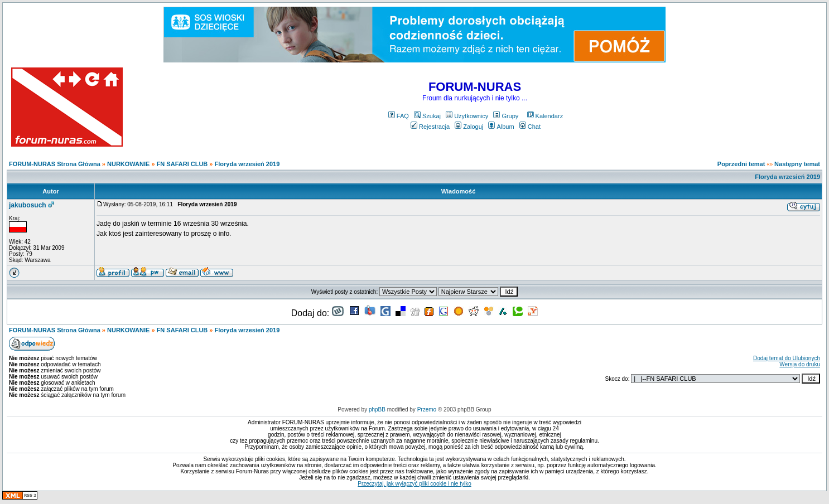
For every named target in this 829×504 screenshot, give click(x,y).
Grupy (506, 116)
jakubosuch (28, 205)
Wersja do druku (800, 364)
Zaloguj (469, 127)
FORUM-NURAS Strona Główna (55, 164)
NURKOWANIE (128, 164)
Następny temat (797, 164)
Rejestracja (430, 127)
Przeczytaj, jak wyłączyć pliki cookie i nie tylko (414, 484)
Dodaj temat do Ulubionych (787, 358)
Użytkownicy (467, 116)
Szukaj (427, 116)
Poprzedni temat (741, 164)
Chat (530, 127)
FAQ (399, 116)
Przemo (427, 409)
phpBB (377, 409)
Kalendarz (545, 116)
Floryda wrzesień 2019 (247, 164)
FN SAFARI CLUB (182, 164)
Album (501, 127)
